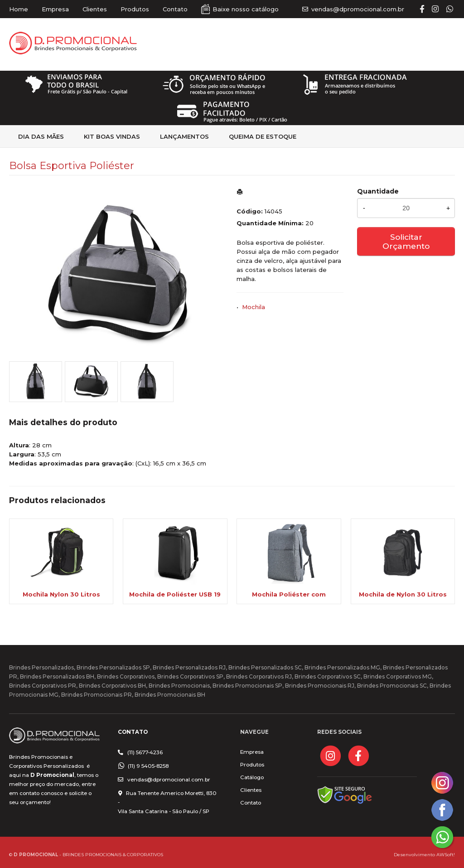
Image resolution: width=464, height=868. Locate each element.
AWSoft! (446, 854)
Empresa (55, 9)
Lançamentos (184, 136)
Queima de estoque (263, 136)
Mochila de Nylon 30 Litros (403, 594)
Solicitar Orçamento (406, 241)
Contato (175, 9)
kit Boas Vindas (112, 136)
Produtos (135, 9)
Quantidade (378, 191)
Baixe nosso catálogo (246, 9)
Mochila (254, 307)
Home (19, 9)
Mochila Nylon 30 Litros (61, 594)
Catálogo (252, 777)
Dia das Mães (41, 136)
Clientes (95, 9)
